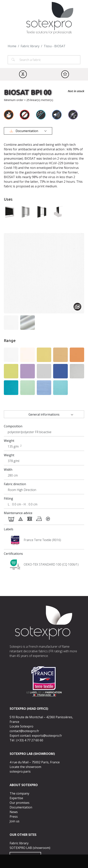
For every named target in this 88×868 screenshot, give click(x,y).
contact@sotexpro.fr (24, 731)
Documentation (24, 131)
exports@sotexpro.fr (47, 736)
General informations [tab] (44, 414)
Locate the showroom (25, 767)
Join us (15, 821)
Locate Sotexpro (21, 726)
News (14, 812)
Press (14, 817)
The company (19, 793)
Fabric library (30, 46)
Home (12, 46)
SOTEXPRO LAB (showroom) (30, 848)
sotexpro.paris (20, 771)
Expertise (16, 798)
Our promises (20, 803)
